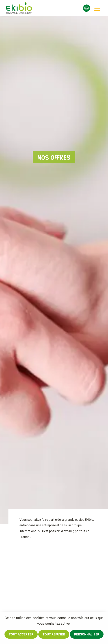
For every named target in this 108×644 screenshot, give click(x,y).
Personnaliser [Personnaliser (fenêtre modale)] (87, 634)
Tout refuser (54, 634)
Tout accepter (21, 634)
